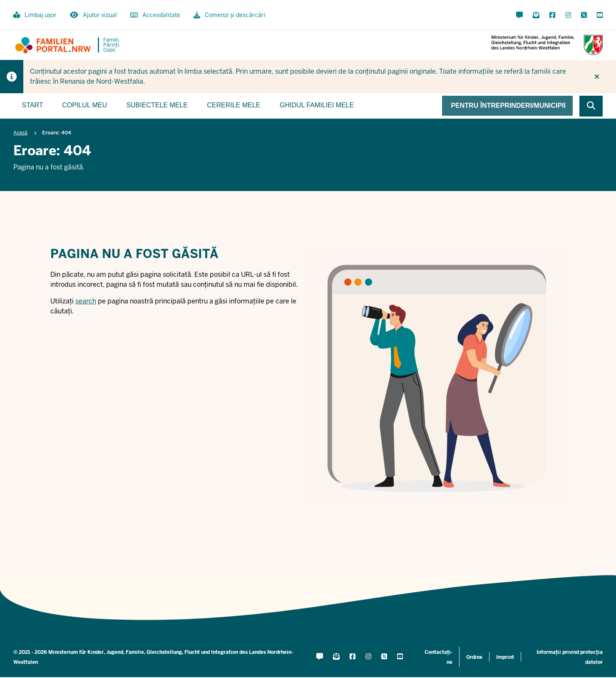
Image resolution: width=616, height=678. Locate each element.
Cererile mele (233, 105)
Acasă (20, 133)
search (86, 301)
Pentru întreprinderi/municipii (508, 106)
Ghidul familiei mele (317, 105)
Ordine (474, 657)
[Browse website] (591, 106)
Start (33, 105)
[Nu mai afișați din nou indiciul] (597, 77)
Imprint (505, 657)
